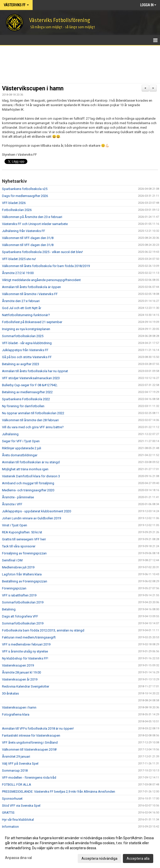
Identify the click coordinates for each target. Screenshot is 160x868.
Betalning (9, 609)
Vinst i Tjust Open (15, 525)
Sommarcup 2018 (15, 771)
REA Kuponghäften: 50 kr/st (22, 532)
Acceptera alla (138, 858)
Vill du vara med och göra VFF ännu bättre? (33, 427)
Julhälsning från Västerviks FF (24, 231)
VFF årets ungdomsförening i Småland (30, 742)
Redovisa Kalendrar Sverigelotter (26, 686)
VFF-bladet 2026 (14, 203)
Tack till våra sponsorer (19, 546)
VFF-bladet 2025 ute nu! (19, 259)
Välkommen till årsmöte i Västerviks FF (30, 294)
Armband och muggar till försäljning (28, 483)
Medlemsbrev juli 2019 (18, 567)
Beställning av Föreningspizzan (25, 581)
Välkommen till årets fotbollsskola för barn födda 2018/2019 (46, 266)
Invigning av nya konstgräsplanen (26, 329)
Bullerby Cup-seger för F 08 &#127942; (30, 385)
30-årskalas (10, 693)
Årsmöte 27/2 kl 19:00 (18, 273)
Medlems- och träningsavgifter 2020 (28, 490)
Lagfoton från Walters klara (22, 574)
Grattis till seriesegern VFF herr (24, 539)
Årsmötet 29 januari (16, 756)
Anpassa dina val (18, 858)
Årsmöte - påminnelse (18, 497)
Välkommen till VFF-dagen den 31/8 (28, 238)
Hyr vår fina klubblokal (18, 820)
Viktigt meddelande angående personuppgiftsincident (41, 280)
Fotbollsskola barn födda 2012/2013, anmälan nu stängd (43, 630)
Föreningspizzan (14, 588)
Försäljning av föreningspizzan (24, 553)
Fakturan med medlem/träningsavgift (29, 637)
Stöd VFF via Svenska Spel (21, 806)
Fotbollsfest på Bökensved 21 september (32, 322)
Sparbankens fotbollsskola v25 (25, 189)
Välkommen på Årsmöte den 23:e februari (32, 217)
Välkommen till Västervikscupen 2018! (29, 749)
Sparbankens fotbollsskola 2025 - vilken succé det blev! (42, 252)
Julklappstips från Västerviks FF (25, 350)
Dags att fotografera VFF (20, 616)
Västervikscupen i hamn (33, 88)
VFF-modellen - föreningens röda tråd (29, 778)
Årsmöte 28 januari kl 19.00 (21, 672)
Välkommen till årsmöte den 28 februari (30, 420)
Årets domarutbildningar (20, 455)
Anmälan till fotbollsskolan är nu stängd (31, 462)
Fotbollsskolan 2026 (17, 210)
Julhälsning (10, 434)
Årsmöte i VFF (12, 504)
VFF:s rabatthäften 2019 (19, 595)
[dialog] (80, 848)
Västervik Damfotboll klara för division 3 (31, 476)
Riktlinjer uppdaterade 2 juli (22, 448)
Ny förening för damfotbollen (23, 406)
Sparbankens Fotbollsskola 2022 (26, 399)
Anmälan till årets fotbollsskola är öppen (31, 287)
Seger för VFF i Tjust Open (21, 441)
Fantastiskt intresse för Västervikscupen (31, 735)
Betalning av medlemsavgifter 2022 (27, 392)
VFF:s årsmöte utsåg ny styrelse (25, 651)
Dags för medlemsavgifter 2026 (25, 196)
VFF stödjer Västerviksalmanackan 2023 (31, 378)
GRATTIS (8, 813)
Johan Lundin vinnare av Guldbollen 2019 (31, 518)
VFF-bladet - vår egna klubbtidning (27, 343)
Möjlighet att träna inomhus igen (25, 469)
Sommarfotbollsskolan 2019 (23, 602)
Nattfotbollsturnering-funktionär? (26, 315)
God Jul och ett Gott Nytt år (22, 308)
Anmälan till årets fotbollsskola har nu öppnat (35, 371)
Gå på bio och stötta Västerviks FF (27, 357)
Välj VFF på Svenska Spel (20, 764)
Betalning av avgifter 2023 (21, 364)
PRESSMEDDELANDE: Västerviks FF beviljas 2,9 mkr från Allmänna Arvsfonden (59, 792)
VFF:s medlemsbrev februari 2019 (26, 644)
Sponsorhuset (12, 799)
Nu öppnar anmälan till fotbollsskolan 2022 (33, 413)
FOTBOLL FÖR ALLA (17, 785)
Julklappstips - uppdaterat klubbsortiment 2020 (36, 511)
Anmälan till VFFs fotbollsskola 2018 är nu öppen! (38, 728)
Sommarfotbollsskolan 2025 (23, 336)
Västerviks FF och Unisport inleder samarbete (35, 224)
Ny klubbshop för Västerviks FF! (25, 658)
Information (10, 827)
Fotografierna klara (16, 714)
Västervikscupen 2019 (18, 665)
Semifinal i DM (12, 560)
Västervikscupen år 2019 (20, 679)
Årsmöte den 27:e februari (21, 301)
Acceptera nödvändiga (99, 858)
